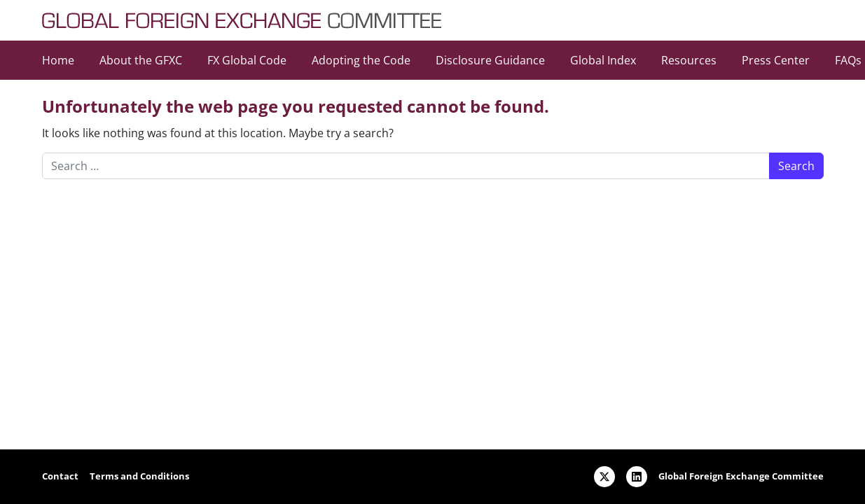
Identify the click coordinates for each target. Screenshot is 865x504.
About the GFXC (141, 60)
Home (58, 60)
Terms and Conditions (139, 476)
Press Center (776, 60)
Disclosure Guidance (490, 60)
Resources (689, 60)
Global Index (603, 60)
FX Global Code (247, 60)
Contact (60, 476)
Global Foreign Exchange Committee (741, 476)
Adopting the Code (361, 60)
